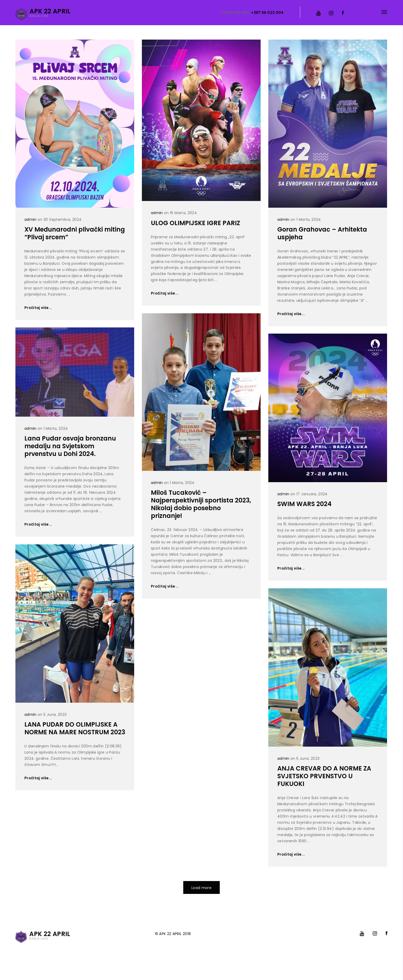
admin (30, 219)
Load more (201, 888)
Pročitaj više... (38, 308)
